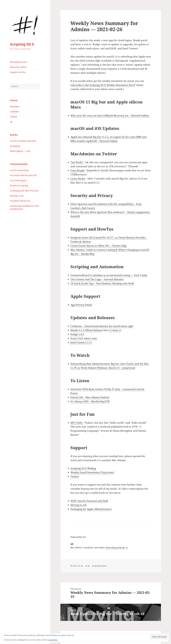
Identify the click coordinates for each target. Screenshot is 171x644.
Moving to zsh (17, 196)
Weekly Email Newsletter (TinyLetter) (92, 472)
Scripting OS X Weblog (83, 468)
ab (89, 566)
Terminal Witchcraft (20, 201)
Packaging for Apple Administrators (91, 509)
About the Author (18, 67)
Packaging (15, 146)
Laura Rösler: (78, 179)
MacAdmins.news (19, 62)
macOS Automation (19, 170)
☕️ (11, 122)
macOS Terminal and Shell (23, 141)
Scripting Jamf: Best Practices (24, 191)
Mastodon (15, 107)
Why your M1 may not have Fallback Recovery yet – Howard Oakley (110, 116)
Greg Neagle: (78, 170)
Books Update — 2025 (20, 151)
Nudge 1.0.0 (77, 334)
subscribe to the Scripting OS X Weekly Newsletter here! (103, 85)
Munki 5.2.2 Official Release (86, 330)
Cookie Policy (53, 640)
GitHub (14, 117)
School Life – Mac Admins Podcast (90, 397)
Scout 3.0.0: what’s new (84, 338)
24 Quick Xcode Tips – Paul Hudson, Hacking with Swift (102, 283)
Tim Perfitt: (77, 162)
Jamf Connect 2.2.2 (81, 342)
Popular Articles (18, 72)
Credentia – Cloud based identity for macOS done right (102, 326)
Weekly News (101, 566)
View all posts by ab (115, 548)
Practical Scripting (19, 186)
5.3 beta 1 (115, 330)
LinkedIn (14, 112)
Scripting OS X (22, 44)
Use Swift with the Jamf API (23, 175)
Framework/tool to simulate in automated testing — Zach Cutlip (109, 275)
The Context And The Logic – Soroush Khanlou (97, 279)
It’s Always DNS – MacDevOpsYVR (90, 401)
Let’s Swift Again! (18, 180)
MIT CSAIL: (77, 423)
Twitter (75, 476)
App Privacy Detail (81, 305)
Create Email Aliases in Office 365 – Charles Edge (99, 246)
